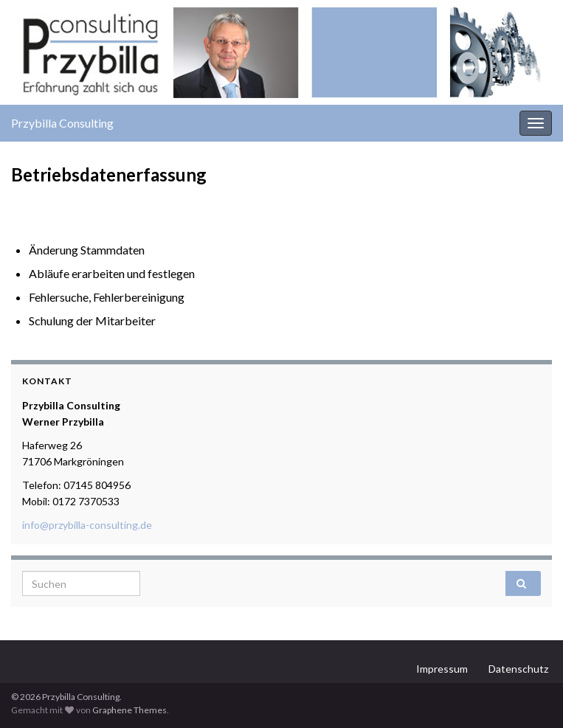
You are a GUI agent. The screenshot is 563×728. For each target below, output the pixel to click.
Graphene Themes (129, 710)
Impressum (442, 669)
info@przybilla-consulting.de (87, 525)
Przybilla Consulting (62, 123)
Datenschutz (518, 669)
